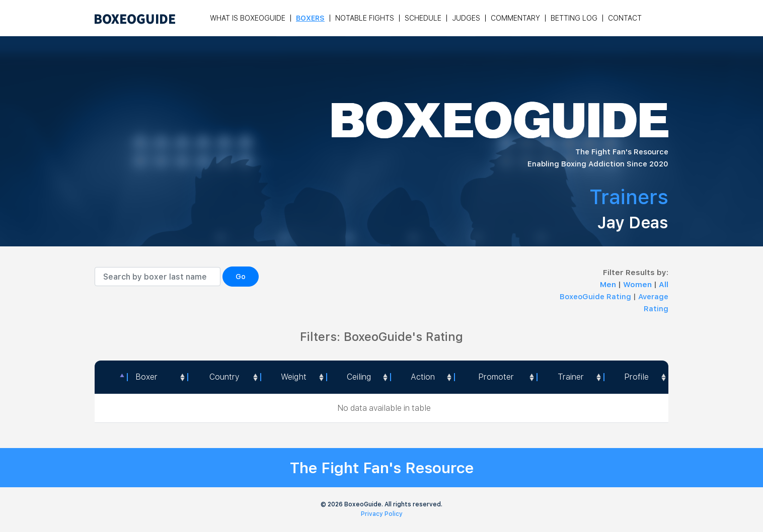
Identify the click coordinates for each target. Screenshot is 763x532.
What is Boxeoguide (248, 18)
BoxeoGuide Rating (595, 297)
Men (609, 285)
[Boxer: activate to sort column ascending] (157, 377)
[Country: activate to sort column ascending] (223, 377)
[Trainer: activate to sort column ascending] (570, 377)
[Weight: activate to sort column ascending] (293, 377)
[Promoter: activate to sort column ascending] (495, 377)
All (664, 285)
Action (423, 377)
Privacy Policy (382, 514)
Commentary (515, 18)
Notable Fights (365, 18)
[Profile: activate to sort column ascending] (636, 377)
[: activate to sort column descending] (111, 377)
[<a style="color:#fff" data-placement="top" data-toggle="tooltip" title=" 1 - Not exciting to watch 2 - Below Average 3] (422, 377)
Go (241, 277)
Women (638, 285)
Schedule (423, 18)
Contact (625, 18)
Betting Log (574, 18)
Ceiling (359, 377)
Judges (466, 18)
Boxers (310, 18)
